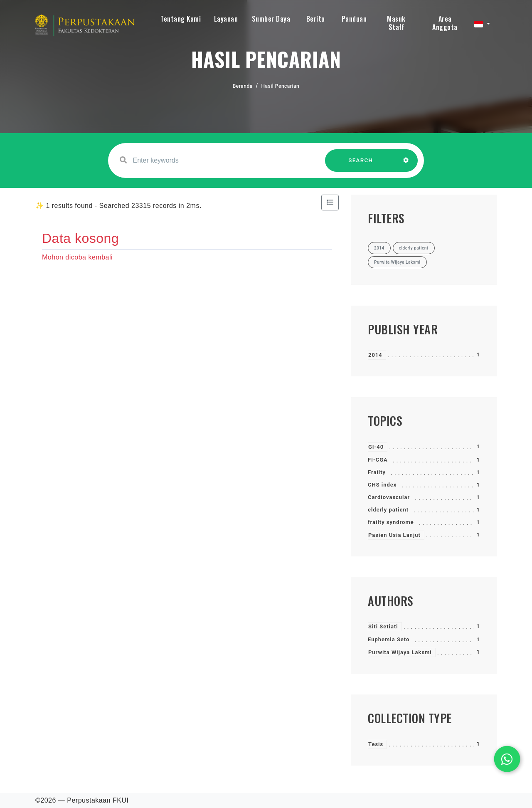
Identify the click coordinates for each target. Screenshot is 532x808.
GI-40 (376, 447)
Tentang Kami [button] (181, 19)
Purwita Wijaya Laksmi (400, 652)
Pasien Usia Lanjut (394, 535)
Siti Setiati (383, 626)
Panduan (354, 19)
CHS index (382, 485)
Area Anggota (445, 23)
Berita (316, 19)
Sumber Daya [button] (271, 19)
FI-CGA (378, 460)
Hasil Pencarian (281, 86)
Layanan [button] (226, 19)
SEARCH (361, 164)
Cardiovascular (389, 497)
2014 (375, 355)
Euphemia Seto (389, 639)
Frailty (377, 472)
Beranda (243, 86)
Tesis (376, 744)
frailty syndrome (391, 522)
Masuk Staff (396, 23)
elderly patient (388, 510)
